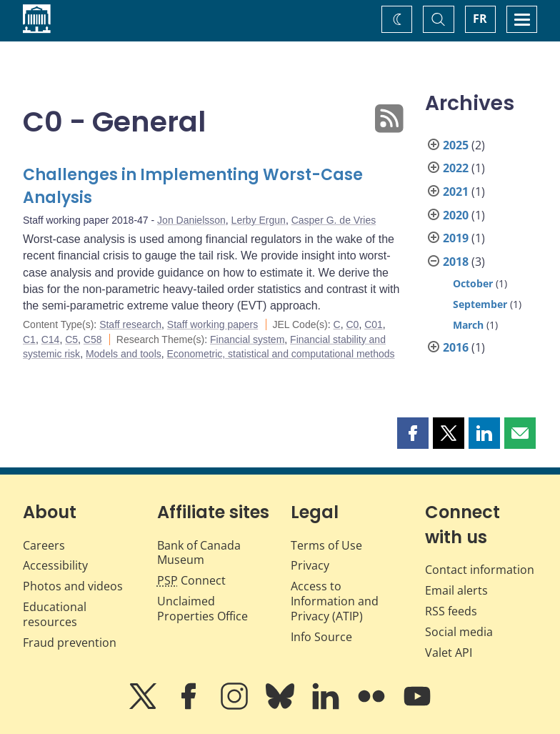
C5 (71, 339)
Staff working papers (212, 324)
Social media (459, 632)
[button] (413, 433)
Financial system (247, 339)
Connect (191, 580)
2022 (456, 168)
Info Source (321, 637)
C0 (352, 324)
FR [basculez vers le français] (480, 19)
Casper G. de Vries (334, 220)
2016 (456, 347)
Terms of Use (326, 545)
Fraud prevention (70, 643)
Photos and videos (73, 586)
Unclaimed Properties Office (202, 609)
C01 (374, 324)
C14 (51, 339)
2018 (456, 262)
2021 (456, 192)
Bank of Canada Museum (199, 553)
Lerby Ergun (259, 220)
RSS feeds (451, 611)
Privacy (310, 565)
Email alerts (456, 590)
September (480, 304)
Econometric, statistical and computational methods (281, 354)
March (468, 325)
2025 (456, 145)
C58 (93, 339)
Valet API (449, 653)
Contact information (480, 570)
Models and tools (124, 354)
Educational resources (55, 614)
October (473, 283)
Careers (44, 545)
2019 (456, 238)
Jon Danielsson (191, 220)
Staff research (130, 324)
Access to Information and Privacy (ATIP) (335, 601)
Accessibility (55, 565)
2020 (456, 215)
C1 (29, 339)
